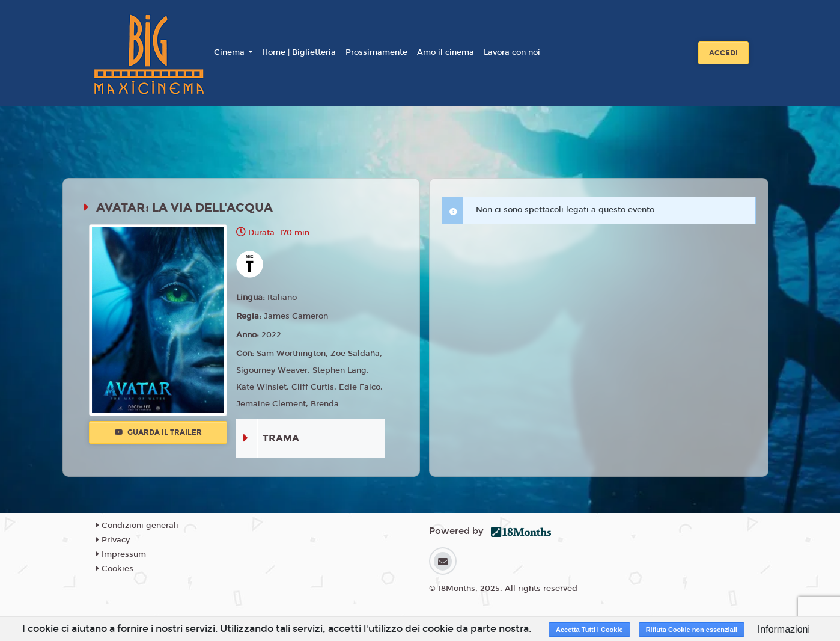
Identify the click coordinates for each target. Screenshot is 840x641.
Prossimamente (376, 52)
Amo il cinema (446, 52)
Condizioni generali (137, 526)
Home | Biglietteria (299, 52)
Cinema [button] (230, 52)
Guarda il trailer (158, 432)
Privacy (113, 540)
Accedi (723, 53)
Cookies (115, 569)
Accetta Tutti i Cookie (589, 630)
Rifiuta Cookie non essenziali (692, 630)
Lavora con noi (512, 52)
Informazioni (784, 629)
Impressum (121, 554)
